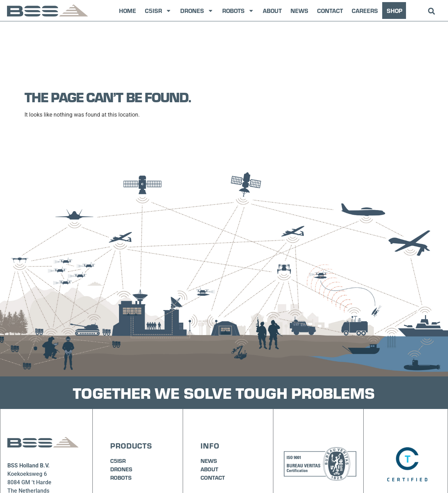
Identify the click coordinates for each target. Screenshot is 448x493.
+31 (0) (16, 447)
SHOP (395, 11)
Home (128, 11)
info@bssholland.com (34, 455)
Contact (330, 11)
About (272, 11)
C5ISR (158, 11)
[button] (431, 11)
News (299, 11)
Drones (197, 11)
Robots (238, 11)
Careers (365, 11)
